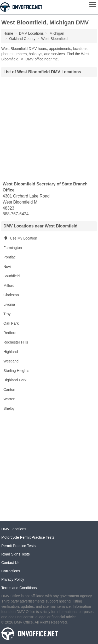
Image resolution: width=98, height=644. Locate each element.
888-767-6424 (16, 214)
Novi (7, 267)
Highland (11, 352)
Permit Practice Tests (18, 546)
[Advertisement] (49, 129)
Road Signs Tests (16, 554)
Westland (11, 361)
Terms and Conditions (19, 588)
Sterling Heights (16, 371)
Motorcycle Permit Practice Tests (28, 537)
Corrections (11, 571)
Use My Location (20, 238)
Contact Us (10, 563)
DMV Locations (14, 529)
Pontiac (10, 257)
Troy (7, 314)
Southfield (11, 276)
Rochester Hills (16, 342)
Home (8, 33)
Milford (9, 285)
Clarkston (11, 295)
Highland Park (15, 380)
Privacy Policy (13, 579)
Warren (9, 399)
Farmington (13, 248)
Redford (10, 333)
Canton (9, 389)
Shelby (9, 408)
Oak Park (11, 323)
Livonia (9, 304)
